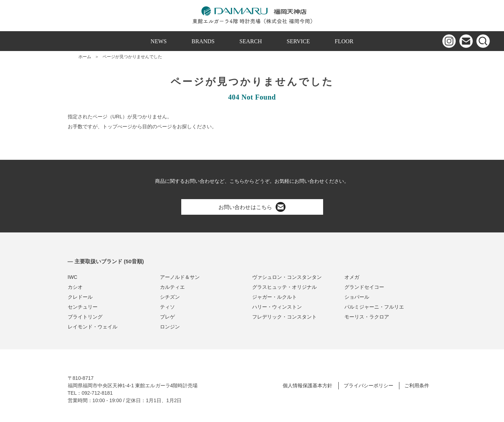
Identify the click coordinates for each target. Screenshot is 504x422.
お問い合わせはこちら (252, 207)
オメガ (352, 277)
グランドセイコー (364, 287)
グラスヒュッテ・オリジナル (284, 287)
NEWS (159, 41)
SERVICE (298, 41)
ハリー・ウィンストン (277, 307)
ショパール (357, 297)
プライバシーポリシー (369, 386)
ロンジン (170, 327)
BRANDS (203, 41)
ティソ (167, 307)
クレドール (80, 297)
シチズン (170, 297)
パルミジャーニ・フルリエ (374, 307)
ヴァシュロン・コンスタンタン (287, 277)
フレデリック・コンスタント (284, 317)
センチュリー (83, 307)
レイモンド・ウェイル (93, 327)
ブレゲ (167, 317)
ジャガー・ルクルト (275, 297)
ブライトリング (85, 317)
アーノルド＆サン (180, 277)
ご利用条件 (417, 386)
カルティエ (172, 287)
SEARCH (251, 41)
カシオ (75, 287)
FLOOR (344, 41)
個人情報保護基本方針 (308, 386)
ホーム (85, 57)
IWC (73, 277)
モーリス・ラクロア (367, 317)
